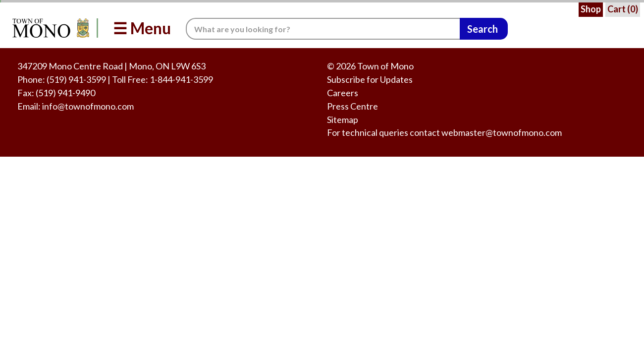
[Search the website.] (323, 29)
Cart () (623, 9)
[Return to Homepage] (49, 28)
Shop (591, 9)
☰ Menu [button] (142, 28)
